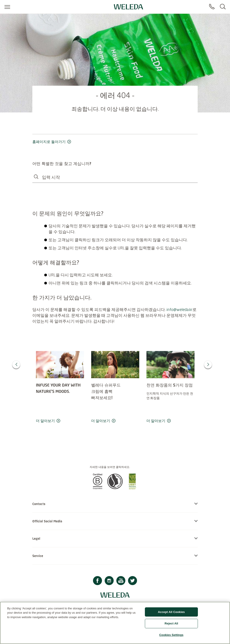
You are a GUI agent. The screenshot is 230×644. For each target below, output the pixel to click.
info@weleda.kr (179, 309)
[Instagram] (109, 581)
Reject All (171, 626)
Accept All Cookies (171, 614)
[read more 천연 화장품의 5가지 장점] (170, 421)
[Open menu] (7, 7)
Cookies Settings (171, 637)
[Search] (223, 7)
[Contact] (212, 7)
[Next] (208, 364)
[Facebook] (97, 581)
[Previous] (16, 364)
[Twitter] (133, 581)
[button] (97, 488)
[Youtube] (121, 581)
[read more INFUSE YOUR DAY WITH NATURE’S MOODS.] (60, 421)
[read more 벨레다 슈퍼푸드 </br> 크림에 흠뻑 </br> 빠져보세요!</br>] (115, 421)
